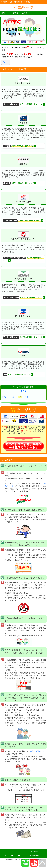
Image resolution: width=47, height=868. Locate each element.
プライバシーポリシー (11, 856)
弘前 (13, 397)
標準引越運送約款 (37, 751)
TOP (11, 852)
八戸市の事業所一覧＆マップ (22, 104)
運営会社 (34, 852)
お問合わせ (34, 856)
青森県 (23, 391)
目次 (4, 62)
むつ (26, 397)
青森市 (5, 397)
